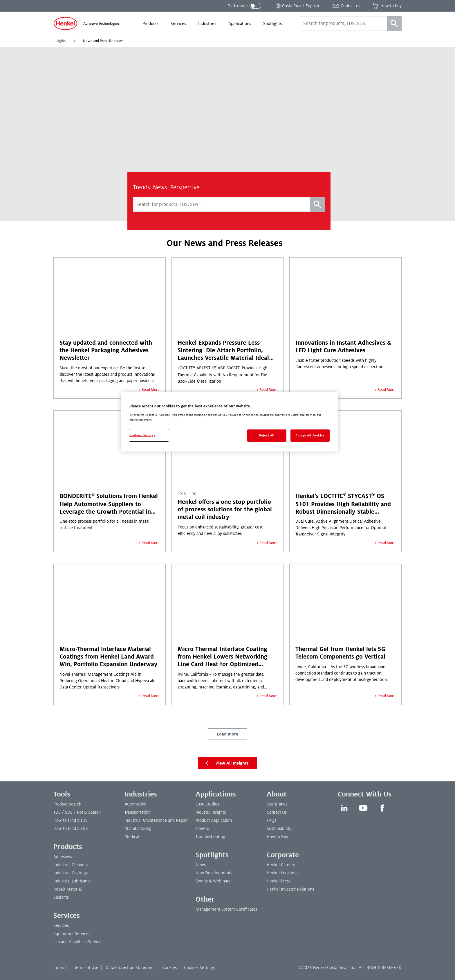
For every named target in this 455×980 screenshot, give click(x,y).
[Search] (394, 24)
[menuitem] (150, 24)
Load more (228, 734)
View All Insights (226, 763)
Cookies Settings (199, 968)
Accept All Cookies (310, 435)
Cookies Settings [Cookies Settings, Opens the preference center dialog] (142, 435)
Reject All (267, 435)
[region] (230, 422)
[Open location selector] (297, 6)
